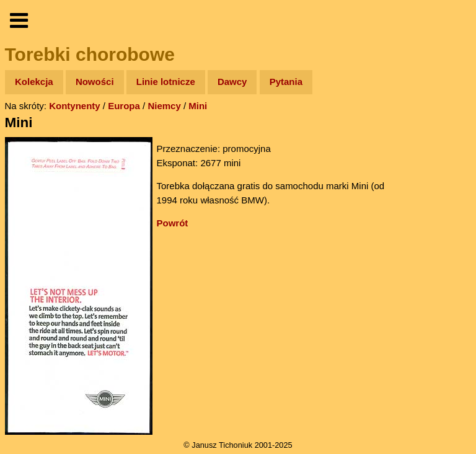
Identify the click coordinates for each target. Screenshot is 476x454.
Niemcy (164, 106)
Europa (124, 106)
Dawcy (232, 82)
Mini (198, 106)
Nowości (95, 82)
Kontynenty (75, 106)
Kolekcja (34, 82)
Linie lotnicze (166, 82)
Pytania (286, 82)
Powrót (173, 223)
